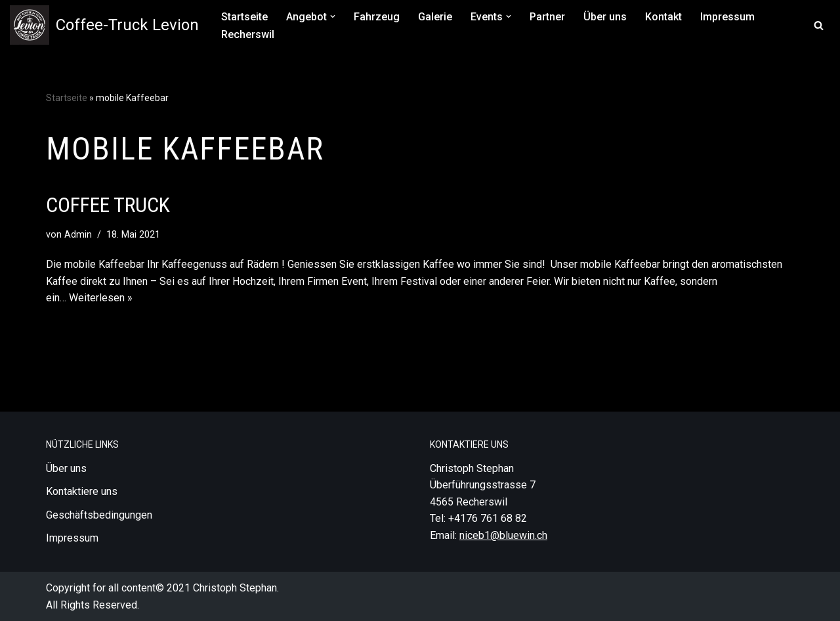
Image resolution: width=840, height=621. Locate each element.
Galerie (435, 17)
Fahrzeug (377, 17)
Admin (78, 235)
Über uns (605, 17)
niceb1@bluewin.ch (503, 535)
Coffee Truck (108, 205)
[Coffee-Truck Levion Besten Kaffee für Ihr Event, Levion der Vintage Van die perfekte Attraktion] (104, 25)
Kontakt (663, 17)
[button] (333, 16)
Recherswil (248, 34)
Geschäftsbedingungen (99, 515)
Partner (547, 17)
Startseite (244, 17)
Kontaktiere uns (82, 491)
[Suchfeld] (819, 25)
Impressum (727, 17)
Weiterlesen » (101, 298)
